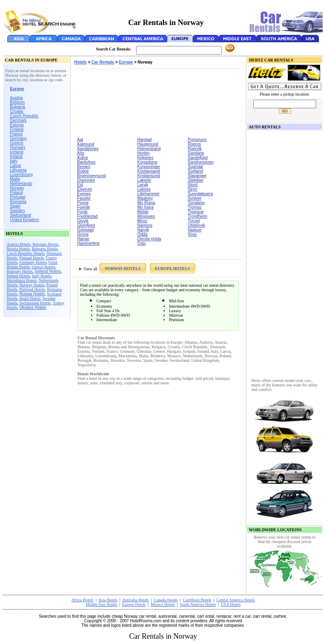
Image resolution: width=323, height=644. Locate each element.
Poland (16, 193)
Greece (17, 143)
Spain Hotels (30, 298)
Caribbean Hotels (197, 600)
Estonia (17, 125)
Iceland (16, 152)
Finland (17, 129)
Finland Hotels (31, 258)
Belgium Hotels (45, 244)
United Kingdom (24, 220)
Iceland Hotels (48, 271)
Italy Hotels (42, 276)
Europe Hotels (134, 604)
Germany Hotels (33, 262)
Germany (18, 138)
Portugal (17, 197)
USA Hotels (231, 604)
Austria (16, 98)
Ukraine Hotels (33, 307)
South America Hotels (198, 604)
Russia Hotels (32, 294)
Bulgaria (17, 107)
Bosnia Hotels (18, 249)
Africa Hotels (82, 600)
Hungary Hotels (20, 271)
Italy (14, 161)
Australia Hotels (135, 600)
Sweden (17, 211)
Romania (18, 202)
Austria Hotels (18, 244)
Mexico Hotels (163, 604)
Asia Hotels (108, 600)
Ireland (16, 156)
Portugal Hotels (32, 289)
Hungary (18, 147)
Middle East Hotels (101, 604)
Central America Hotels (236, 600)
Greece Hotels (44, 267)
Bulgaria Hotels (45, 249)
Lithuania (18, 170)
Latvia (15, 166)
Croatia (16, 111)
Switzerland (20, 215)
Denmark (18, 120)
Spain (15, 206)
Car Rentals (103, 62)
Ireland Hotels (18, 276)
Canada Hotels (166, 600)
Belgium (17, 102)
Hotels (81, 62)
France (16, 134)
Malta (15, 179)
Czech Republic (24, 116)
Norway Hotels (32, 285)
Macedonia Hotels (22, 280)
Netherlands (21, 184)
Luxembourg (21, 175)
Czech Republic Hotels (25, 253)
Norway (17, 188)
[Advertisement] (114, 104)
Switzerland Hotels (35, 303)
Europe (126, 62)
